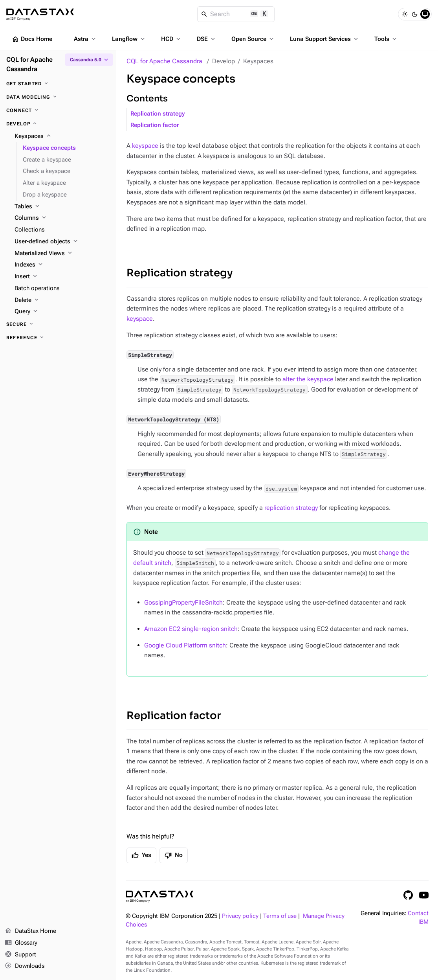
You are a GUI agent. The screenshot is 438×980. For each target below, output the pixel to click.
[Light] (405, 14)
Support (20, 955)
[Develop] (58, 124)
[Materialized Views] (62, 254)
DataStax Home (30, 931)
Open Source (253, 39)
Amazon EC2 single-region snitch (191, 629)
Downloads (25, 966)
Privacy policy (240, 916)
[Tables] (62, 207)
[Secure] (58, 324)
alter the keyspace (308, 379)
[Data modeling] (58, 97)
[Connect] (58, 110)
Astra (85, 39)
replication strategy (291, 508)
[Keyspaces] (62, 136)
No (174, 855)
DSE (207, 39)
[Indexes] (62, 265)
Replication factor (155, 125)
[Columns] (62, 218)
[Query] (62, 312)
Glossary (21, 943)
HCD (171, 39)
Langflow (129, 39)
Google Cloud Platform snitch (185, 645)
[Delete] (62, 300)
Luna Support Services (325, 39)
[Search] (236, 14)
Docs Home (32, 39)
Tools (386, 39)
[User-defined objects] (62, 242)
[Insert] (62, 277)
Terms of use (280, 916)
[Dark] (415, 14)
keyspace (145, 146)
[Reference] (58, 338)
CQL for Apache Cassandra (164, 61)
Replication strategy (158, 114)
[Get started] (58, 84)
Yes (141, 855)
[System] (425, 14)
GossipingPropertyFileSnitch (183, 602)
